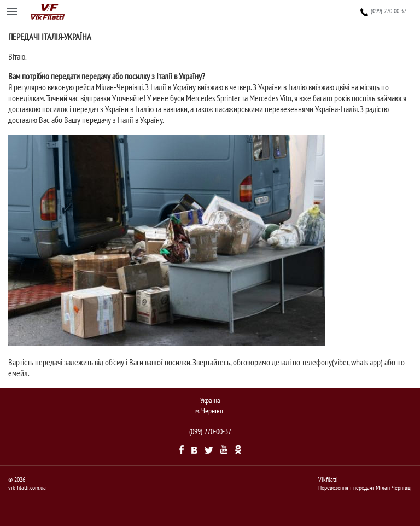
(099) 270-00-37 (389, 11)
